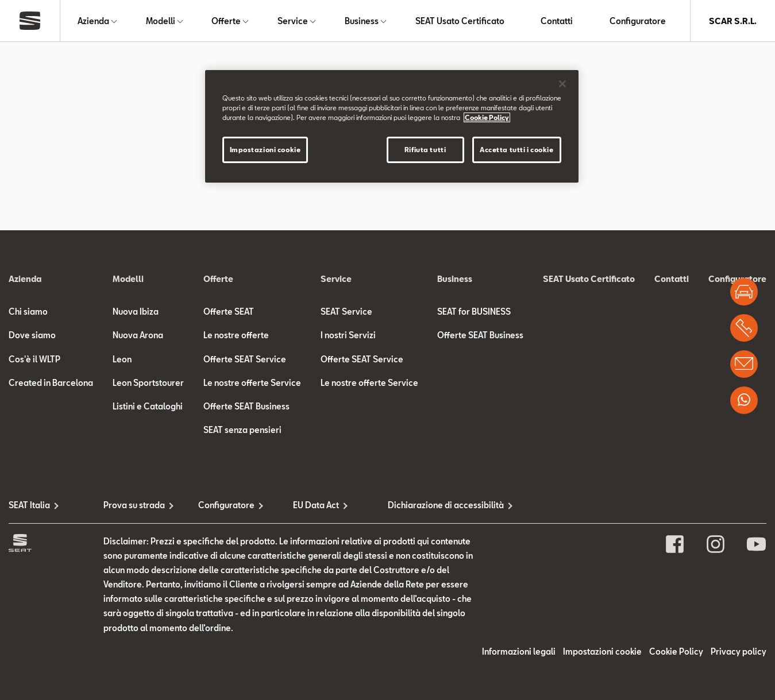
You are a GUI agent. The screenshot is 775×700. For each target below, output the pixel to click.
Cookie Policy (676, 651)
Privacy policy (739, 651)
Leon (122, 359)
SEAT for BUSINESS (474, 312)
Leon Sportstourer (148, 383)
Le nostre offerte (236, 335)
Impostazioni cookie (602, 651)
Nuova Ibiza (136, 312)
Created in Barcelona (51, 383)
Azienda (93, 21)
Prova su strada (134, 505)
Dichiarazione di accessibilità (435, 505)
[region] (392, 126)
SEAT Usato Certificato (460, 21)
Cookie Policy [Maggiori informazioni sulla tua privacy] (487, 117)
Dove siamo (32, 335)
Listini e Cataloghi (148, 406)
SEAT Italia (29, 505)
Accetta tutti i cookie (517, 150)
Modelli (161, 21)
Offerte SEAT (229, 312)
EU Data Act (316, 505)
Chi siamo (28, 312)
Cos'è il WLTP (34, 359)
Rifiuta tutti (425, 150)
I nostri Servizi (348, 335)
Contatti (557, 21)
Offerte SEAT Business (246, 406)
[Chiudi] (562, 84)
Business (362, 21)
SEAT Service (346, 312)
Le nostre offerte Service (252, 383)
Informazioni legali (519, 651)
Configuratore (638, 21)
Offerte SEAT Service (245, 359)
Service (293, 21)
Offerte (226, 21)
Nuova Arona (138, 335)
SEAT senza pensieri (242, 430)
